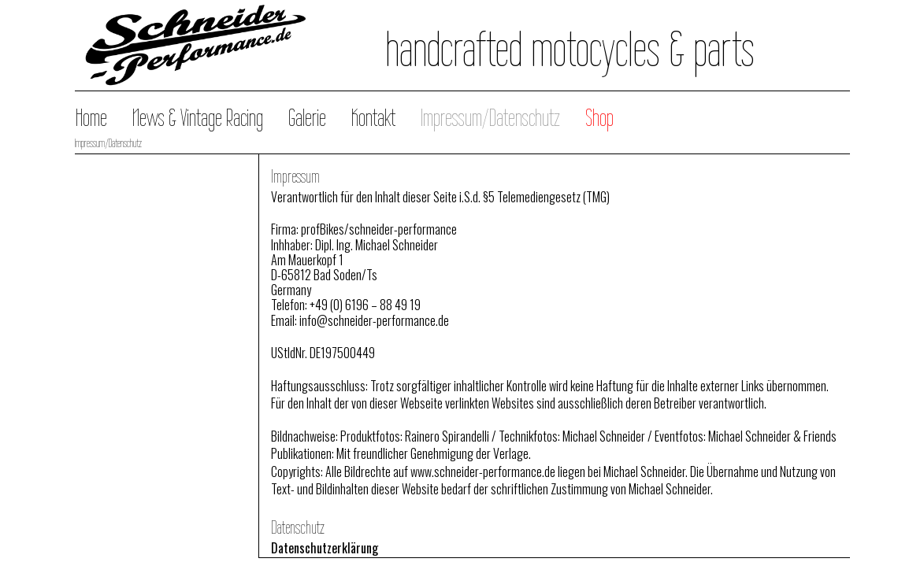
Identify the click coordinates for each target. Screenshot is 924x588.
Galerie (307, 118)
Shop (599, 118)
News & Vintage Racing (198, 118)
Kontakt (373, 118)
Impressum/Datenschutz (490, 118)
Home (91, 118)
